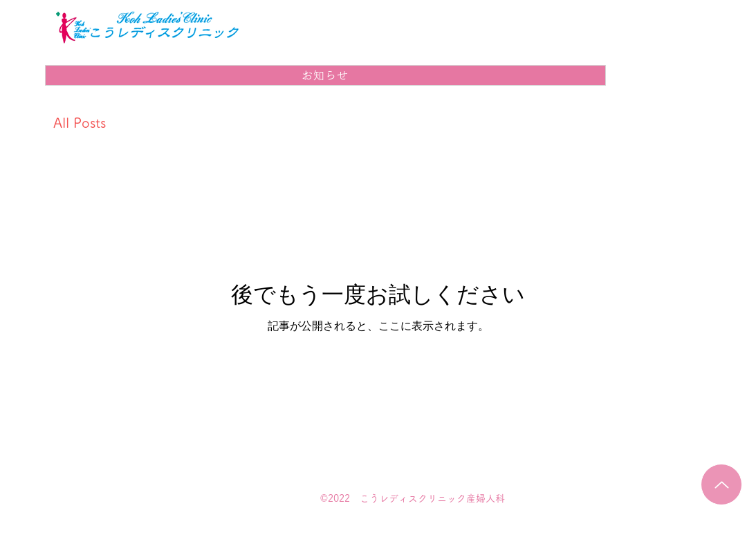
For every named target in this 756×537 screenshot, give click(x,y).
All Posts (80, 122)
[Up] (721, 484)
